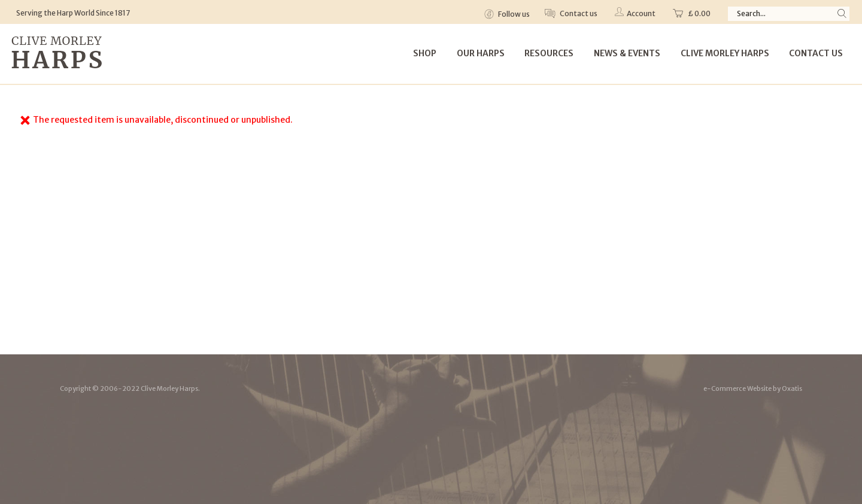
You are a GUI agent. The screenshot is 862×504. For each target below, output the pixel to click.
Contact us (578, 13)
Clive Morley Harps (725, 53)
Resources (549, 53)
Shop (425, 53)
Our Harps (481, 53)
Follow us (513, 14)
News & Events (627, 53)
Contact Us (816, 53)
